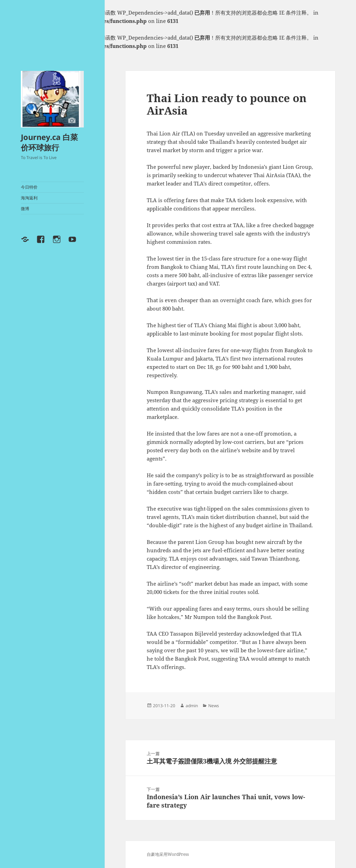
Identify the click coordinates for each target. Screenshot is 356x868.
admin (192, 706)
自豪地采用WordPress (168, 854)
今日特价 (29, 187)
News (214, 706)
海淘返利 (29, 198)
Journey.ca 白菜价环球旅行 (49, 142)
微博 (25, 209)
